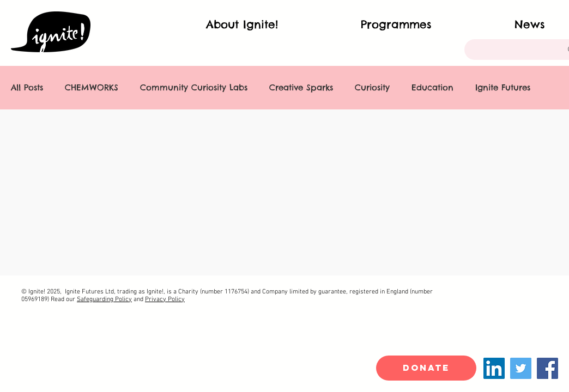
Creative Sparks (301, 88)
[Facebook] (547, 368)
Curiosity (372, 88)
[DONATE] (426, 368)
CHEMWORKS (92, 88)
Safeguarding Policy (104, 299)
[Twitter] (521, 368)
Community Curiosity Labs (194, 88)
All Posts (27, 88)
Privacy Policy (165, 299)
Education (432, 88)
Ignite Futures (503, 88)
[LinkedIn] (494, 368)
